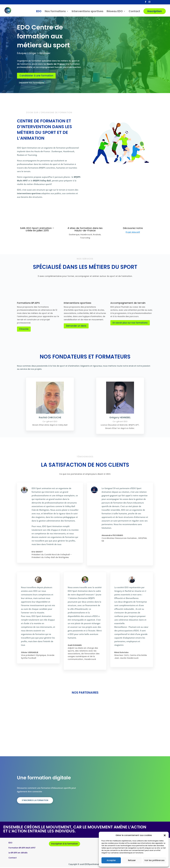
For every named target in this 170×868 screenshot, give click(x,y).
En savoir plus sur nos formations (130, 323)
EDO (39, 12)
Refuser (132, 860)
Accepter (111, 860)
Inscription (155, 11)
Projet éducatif (133, 233)
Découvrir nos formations (31, 83)
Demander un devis (76, 327)
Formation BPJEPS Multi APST (22, 848)
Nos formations (55, 12)
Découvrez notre (133, 229)
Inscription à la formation (64, 844)
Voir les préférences (154, 860)
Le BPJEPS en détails (18, 853)
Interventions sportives (88, 12)
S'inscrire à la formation (35, 801)
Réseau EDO (115, 12)
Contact (134, 12)
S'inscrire (24, 330)
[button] (165, 835)
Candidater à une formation (38, 76)
